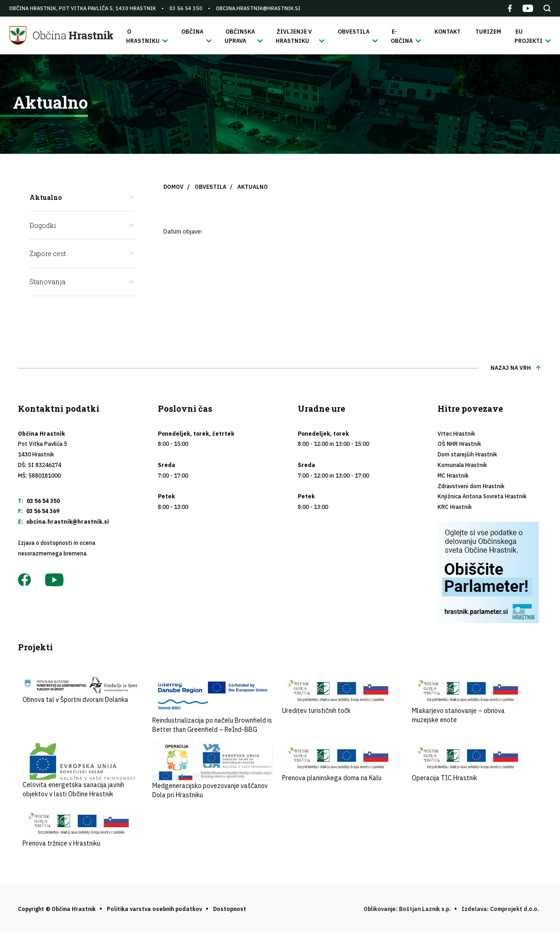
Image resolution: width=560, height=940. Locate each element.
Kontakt (451, 32)
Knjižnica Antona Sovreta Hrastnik (482, 499)
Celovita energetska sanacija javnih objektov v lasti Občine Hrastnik (83, 773)
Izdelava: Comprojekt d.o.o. (500, 911)
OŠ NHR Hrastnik (459, 447)
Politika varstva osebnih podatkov (154, 911)
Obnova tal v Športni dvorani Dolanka (83, 692)
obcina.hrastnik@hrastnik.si (258, 8)
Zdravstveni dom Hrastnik (471, 488)
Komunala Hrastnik (462, 467)
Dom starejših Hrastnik (467, 457)
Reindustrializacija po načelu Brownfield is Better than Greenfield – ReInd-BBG (213, 707)
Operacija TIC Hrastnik (472, 765)
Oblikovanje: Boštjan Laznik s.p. (407, 911)
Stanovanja (47, 284)
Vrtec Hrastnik (456, 436)
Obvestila (211, 188)
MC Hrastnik (453, 478)
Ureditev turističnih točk (342, 698)
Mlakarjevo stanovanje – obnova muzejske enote (472, 702)
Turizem (490, 32)
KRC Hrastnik (455, 509)
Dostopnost (230, 911)
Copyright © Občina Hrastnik (57, 911)
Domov (173, 188)
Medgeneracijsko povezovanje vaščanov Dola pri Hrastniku (213, 773)
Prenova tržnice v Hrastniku (83, 830)
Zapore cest (47, 255)
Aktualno (45, 198)
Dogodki (42, 227)
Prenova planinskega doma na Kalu (342, 765)
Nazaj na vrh (511, 370)
